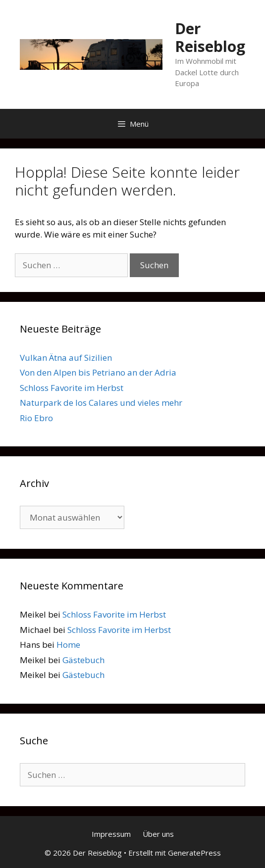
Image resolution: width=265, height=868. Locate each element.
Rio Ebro (36, 418)
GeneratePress (194, 853)
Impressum (111, 834)
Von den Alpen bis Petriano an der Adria (98, 372)
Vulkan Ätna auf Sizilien (66, 358)
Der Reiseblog (210, 37)
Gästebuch (83, 660)
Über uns (158, 834)
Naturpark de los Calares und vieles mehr (101, 403)
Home (68, 645)
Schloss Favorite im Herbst (72, 388)
